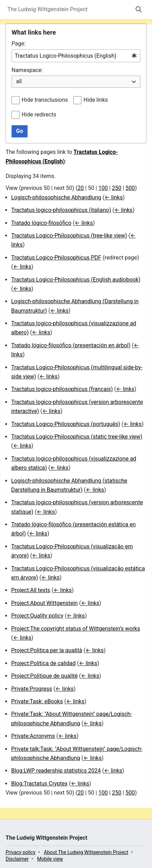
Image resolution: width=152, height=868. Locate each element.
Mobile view (50, 859)
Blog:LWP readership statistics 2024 (56, 771)
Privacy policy (20, 852)
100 (103, 188)
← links (114, 197)
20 (81, 188)
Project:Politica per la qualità (47, 650)
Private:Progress (32, 689)
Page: (19, 44)
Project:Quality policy (37, 616)
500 (130, 188)
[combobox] (76, 56)
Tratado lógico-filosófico (41, 223)
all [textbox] (19, 81)
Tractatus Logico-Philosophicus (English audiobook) (76, 280)
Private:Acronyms (33, 736)
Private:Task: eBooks (37, 701)
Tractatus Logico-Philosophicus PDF (56, 258)
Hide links (96, 100)
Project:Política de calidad (44, 663)
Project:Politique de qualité (44, 676)
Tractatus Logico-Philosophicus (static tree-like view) (77, 437)
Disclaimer (17, 859)
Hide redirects (39, 115)
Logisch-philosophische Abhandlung (56, 197)
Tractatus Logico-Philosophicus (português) (66, 424)
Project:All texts (31, 590)
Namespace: (27, 70)
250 (117, 188)
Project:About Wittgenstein (44, 603)
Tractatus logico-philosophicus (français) (62, 389)
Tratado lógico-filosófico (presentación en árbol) (71, 345)
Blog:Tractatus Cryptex (39, 784)
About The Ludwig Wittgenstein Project (86, 852)
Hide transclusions (45, 100)
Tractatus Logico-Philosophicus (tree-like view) (69, 236)
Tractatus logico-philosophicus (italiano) (61, 210)
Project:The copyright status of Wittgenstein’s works (76, 629)
